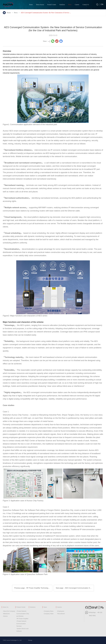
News (70, 5)
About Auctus (40, 5)
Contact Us (86, 5)
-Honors (5, 616)
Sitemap (30, 640)
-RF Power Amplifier (22, 619)
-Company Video (48, 614)
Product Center (52, 5)
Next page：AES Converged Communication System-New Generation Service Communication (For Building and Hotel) (75, 588)
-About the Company (9, 611)
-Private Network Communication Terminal (21, 624)
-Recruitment (61, 614)
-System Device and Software (22, 630)
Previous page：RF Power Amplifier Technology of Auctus (33, 588)
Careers (77, 5)
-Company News (48, 611)
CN (102, 4)
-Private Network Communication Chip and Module (23, 614)
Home (31, 5)
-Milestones (6, 614)
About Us (6, 607)
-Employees (61, 611)
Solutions (62, 5)
